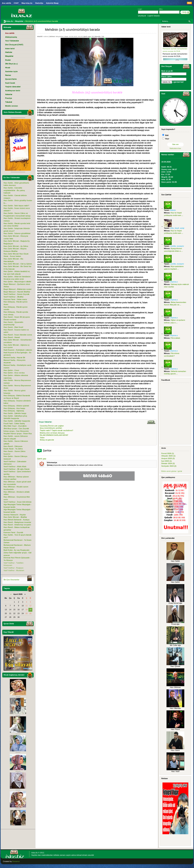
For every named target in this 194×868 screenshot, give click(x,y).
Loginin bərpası (154, 16)
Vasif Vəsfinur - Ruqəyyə (13, 568)
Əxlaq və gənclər (47, 440)
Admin (46, 36)
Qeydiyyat (142, 16)
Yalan (42, 438)
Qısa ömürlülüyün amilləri (51, 428)
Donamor (16, 861)
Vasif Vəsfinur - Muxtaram (14, 570)
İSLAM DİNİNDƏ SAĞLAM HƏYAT (54, 435)
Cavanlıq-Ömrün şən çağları (52, 426)
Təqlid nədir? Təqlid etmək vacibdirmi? (57, 430)
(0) (93, 36)
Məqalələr (59, 36)
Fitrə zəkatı (175, 338)
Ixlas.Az (35, 853)
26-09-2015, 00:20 (75, 36)
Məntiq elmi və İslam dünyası (52, 433)
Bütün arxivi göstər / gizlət (172, 471)
